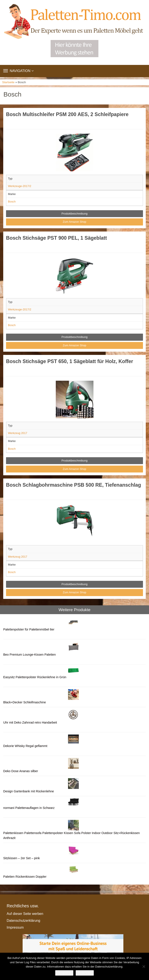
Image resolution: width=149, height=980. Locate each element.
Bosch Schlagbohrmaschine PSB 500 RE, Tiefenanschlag (74, 485)
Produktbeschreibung (75, 214)
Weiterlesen (85, 973)
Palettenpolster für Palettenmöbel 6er (29, 629)
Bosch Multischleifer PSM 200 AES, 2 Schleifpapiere (67, 114)
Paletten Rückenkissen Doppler (25, 877)
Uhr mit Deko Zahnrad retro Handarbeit (30, 722)
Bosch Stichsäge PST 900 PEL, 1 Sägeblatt (56, 238)
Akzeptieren (64, 973)
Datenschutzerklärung (23, 921)
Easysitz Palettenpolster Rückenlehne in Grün (35, 677)
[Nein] (144, 966)
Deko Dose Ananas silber (21, 771)
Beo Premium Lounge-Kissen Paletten (29, 655)
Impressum (15, 927)
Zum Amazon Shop (75, 222)
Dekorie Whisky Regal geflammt (25, 746)
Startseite (8, 82)
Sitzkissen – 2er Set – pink (22, 858)
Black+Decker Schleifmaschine (25, 702)
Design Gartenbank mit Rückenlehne (29, 791)
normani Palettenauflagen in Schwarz (29, 808)
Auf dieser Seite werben (25, 914)
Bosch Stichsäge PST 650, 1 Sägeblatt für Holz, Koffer (70, 361)
